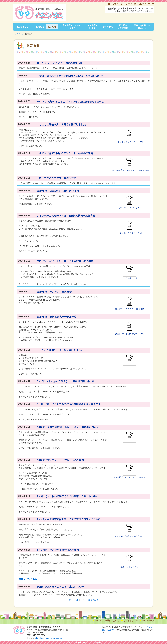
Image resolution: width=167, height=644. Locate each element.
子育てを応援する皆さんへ (142, 27)
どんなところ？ (23, 27)
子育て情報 (108, 27)
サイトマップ (148, 4)
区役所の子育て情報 (123, 27)
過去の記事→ (94, 600)
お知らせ (52, 27)
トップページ (116, 4)
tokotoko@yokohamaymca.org (49, 638)
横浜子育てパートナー (93, 27)
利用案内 (40, 27)
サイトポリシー (131, 620)
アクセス (132, 4)
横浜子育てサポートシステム (72, 27)
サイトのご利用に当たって (107, 620)
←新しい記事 (73, 600)
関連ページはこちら (28, 579)
